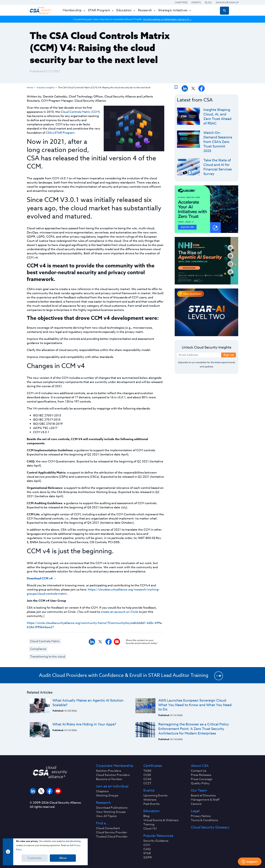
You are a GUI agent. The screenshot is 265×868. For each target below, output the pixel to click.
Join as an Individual (112, 786)
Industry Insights (46, 87)
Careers (196, 804)
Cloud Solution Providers (113, 775)
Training (149, 824)
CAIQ (147, 849)
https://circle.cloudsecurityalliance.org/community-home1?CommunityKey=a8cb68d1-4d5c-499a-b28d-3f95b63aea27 (95, 625)
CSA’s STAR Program (60, 133)
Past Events (151, 804)
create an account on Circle (119, 612)
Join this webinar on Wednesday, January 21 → (167, 19)
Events (196, 2)
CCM (147, 845)
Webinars (150, 800)
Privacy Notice (201, 816)
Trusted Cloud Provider (112, 837)
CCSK (147, 775)
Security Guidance (156, 841)
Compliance (38, 649)
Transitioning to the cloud (48, 657)
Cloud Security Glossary (210, 827)
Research (103, 803)
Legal (195, 811)
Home (30, 87)
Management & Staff (205, 800)
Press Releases (201, 775)
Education (151, 811)
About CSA (200, 766)
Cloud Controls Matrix (45, 641)
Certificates (153, 766)
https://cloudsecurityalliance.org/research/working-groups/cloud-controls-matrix (93, 592)
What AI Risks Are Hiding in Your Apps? (84, 724)
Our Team (199, 791)
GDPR (148, 858)
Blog (208, 2)
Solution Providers (108, 771)
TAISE (147, 771)
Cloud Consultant (108, 828)
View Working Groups (111, 812)
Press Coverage (202, 779)
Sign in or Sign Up (227, 2)
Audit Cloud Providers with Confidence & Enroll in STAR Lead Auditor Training (124, 675)
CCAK (147, 779)
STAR (147, 853)
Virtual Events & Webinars (161, 820)
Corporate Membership (115, 766)
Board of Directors (203, 796)
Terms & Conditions (204, 820)
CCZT (147, 783)
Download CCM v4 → (41, 578)
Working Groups (107, 796)
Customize (35, 858)
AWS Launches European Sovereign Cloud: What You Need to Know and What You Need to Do (195, 705)
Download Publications (112, 808)
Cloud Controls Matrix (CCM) (80, 112)
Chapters (181, 2)
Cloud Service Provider (112, 832)
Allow (63, 858)
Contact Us (199, 771)
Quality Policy (200, 783)
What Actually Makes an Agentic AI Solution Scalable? (88, 703)
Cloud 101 (150, 829)
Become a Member (109, 779)
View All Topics (106, 816)
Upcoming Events (155, 796)
